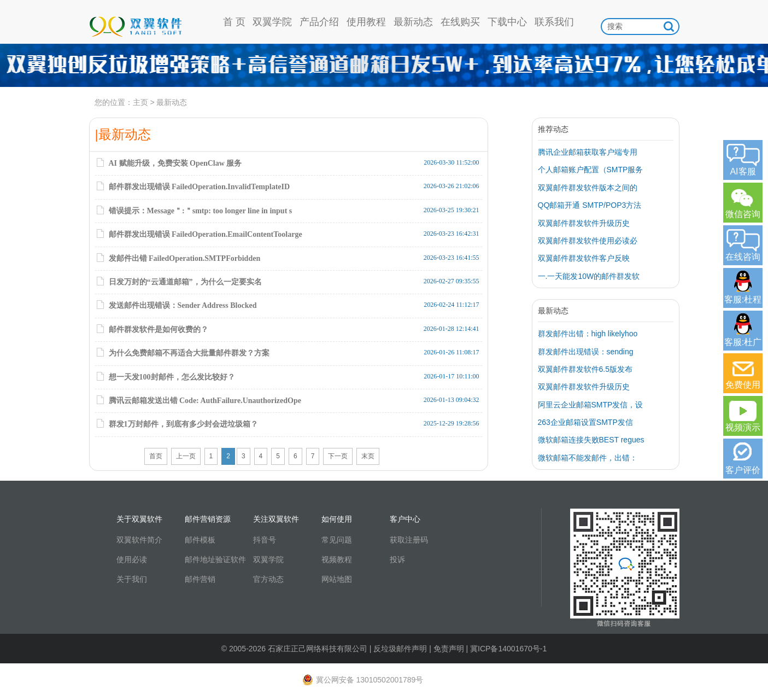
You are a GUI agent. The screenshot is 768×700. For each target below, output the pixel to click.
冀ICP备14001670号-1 (508, 649)
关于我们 (132, 579)
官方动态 (268, 579)
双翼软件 (135, 22)
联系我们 (554, 22)
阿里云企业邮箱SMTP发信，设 (591, 405)
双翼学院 (272, 22)
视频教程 (337, 559)
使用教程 (366, 22)
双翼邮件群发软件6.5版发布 (585, 369)
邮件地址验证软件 (215, 559)
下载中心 (507, 22)
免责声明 (449, 649)
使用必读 (132, 559)
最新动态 (413, 22)
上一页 (186, 456)
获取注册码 (409, 540)
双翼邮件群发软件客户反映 (584, 258)
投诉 (397, 559)
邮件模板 (200, 540)
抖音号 (265, 540)
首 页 (234, 22)
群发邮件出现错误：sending (586, 352)
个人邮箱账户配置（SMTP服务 (591, 170)
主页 (140, 102)
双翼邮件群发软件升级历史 (584, 223)
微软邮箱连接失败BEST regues (591, 440)
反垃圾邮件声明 (400, 649)
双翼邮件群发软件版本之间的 (588, 188)
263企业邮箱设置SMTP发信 (585, 422)
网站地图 (337, 579)
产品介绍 (319, 22)
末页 (368, 456)
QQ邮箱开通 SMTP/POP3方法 (590, 205)
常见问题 (337, 540)
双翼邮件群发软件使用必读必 (588, 241)
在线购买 (460, 22)
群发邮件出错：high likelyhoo (588, 334)
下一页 (338, 456)
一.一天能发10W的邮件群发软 (589, 276)
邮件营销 (200, 579)
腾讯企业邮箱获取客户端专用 (588, 152)
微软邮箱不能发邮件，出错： (588, 458)
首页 (156, 456)
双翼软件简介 (139, 540)
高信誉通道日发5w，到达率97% (384, 66)
